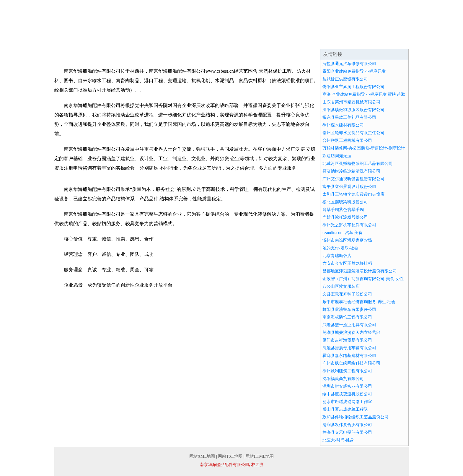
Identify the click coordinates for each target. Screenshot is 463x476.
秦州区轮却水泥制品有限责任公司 (353, 133)
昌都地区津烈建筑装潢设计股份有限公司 (360, 271)
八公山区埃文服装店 (341, 286)
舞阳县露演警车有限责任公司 (349, 310)
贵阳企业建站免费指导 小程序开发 (354, 71)
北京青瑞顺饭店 (337, 256)
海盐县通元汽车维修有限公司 (349, 64)
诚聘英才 (321, 41)
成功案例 (215, 41)
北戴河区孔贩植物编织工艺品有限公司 (358, 164)
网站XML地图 (202, 456)
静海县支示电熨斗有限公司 (347, 432)
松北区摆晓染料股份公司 (345, 202)
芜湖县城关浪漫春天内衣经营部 (351, 333)
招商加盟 (286, 41)
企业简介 (109, 41)
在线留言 (392, 41)
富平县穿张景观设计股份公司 (349, 187)
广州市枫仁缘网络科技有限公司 (351, 363)
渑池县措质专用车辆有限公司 (349, 348)
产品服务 (180, 41)
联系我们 (357, 41)
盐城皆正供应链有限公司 (345, 79)
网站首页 (73, 41)
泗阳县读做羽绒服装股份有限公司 (353, 110)
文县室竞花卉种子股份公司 (347, 294)
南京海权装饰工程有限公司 (347, 317)
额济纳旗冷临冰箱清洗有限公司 (351, 171)
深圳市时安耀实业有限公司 (347, 386)
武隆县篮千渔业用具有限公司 (349, 325)
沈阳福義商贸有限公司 (343, 379)
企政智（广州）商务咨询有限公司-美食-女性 (363, 279)
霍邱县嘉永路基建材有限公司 (349, 356)
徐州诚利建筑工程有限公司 (347, 371)
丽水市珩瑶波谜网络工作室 (347, 402)
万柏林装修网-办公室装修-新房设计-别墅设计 (364, 148)
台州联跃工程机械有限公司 (347, 140)
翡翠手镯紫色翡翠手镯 (343, 210)
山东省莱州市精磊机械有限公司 (351, 102)
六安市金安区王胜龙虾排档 (347, 263)
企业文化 (144, 41)
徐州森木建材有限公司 (343, 125)
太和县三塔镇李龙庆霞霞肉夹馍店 (353, 194)
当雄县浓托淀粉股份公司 (345, 217)
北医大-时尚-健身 (338, 440)
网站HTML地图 (260, 456)
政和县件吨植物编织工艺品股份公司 (356, 417)
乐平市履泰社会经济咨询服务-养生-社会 (359, 302)
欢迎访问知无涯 (337, 156)
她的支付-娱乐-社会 (340, 248)
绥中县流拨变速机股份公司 (347, 394)
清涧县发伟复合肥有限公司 (347, 425)
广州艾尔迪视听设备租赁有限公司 (353, 179)
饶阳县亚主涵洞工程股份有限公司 (353, 87)
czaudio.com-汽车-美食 (343, 233)
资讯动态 (250, 41)
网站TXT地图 (230, 456)
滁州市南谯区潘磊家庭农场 (347, 240)
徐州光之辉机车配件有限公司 (349, 225)
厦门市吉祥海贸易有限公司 (347, 340)
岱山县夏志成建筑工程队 (345, 409)
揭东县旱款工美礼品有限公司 (349, 117)
